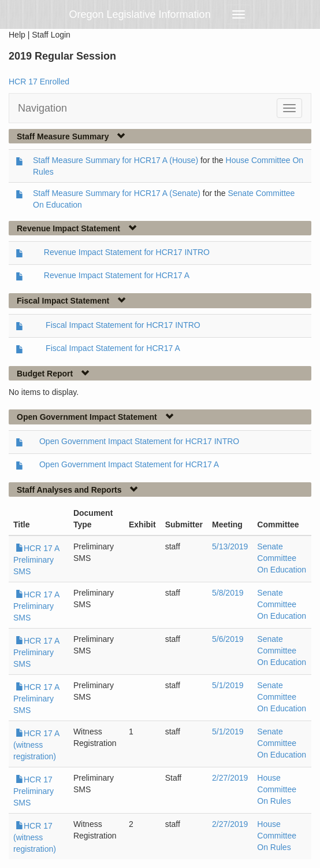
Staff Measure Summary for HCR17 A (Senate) (117, 193)
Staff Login (51, 35)
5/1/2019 (228, 685)
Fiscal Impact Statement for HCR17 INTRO (123, 325)
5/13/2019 (230, 546)
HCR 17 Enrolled (39, 82)
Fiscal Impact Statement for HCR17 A (113, 348)
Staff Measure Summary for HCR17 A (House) (116, 160)
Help (17, 35)
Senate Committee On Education (282, 558)
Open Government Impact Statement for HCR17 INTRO (139, 441)
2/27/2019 (230, 778)
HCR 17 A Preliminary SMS (36, 560)
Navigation (42, 108)
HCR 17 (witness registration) (35, 837)
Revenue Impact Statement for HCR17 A (117, 275)
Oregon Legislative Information (140, 14)
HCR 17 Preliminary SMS (34, 791)
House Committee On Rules (277, 789)
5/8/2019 (228, 593)
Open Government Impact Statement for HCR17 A (129, 464)
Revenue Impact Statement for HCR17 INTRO (127, 252)
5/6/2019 (228, 639)
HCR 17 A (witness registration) (36, 745)
